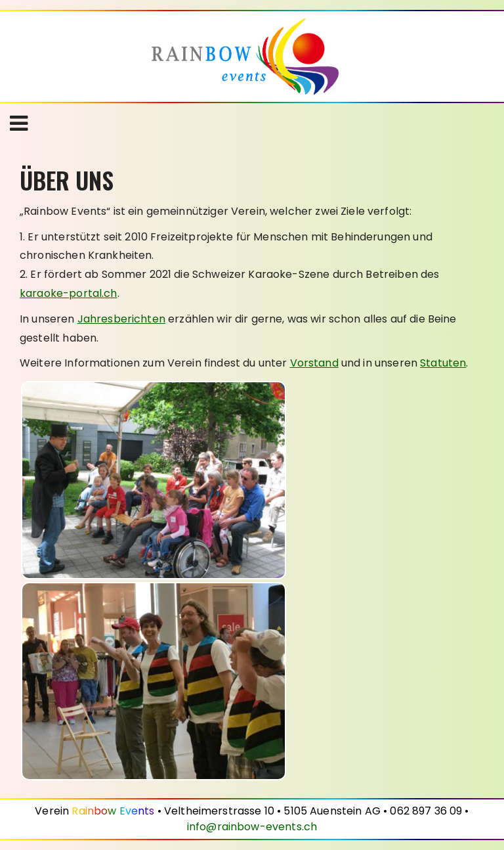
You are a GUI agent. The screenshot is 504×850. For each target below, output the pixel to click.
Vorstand (314, 363)
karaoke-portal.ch (69, 293)
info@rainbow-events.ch (252, 827)
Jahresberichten (121, 319)
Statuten (443, 363)
